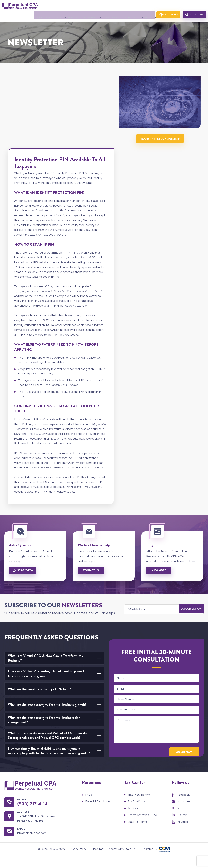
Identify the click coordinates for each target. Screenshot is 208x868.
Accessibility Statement (123, 776)
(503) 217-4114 (195, 14)
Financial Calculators (98, 729)
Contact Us (126, 14)
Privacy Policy (78, 776)
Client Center (105, 14)
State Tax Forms (138, 749)
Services (69, 14)
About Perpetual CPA (46, 14)
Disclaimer (98, 776)
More (141, 14)
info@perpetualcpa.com (35, 761)
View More (159, 497)
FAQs (89, 722)
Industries (86, 14)
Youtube (183, 749)
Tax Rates (134, 735)
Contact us (92, 497)
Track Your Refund (139, 722)
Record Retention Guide (142, 742)
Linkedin (182, 742)
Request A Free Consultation (161, 137)
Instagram (184, 729)
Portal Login (166, 14)
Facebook (183, 722)
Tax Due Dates (137, 729)
